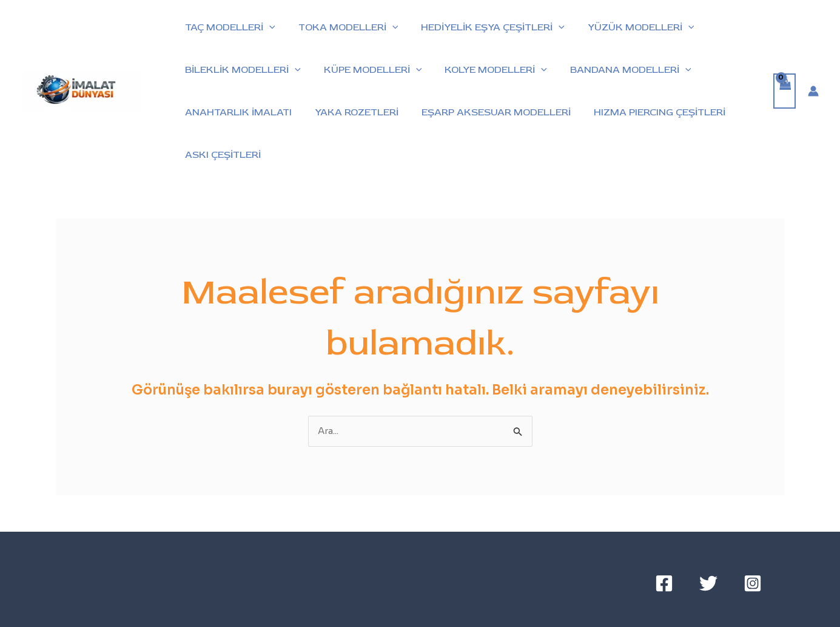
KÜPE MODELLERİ (368, 70)
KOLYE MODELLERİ (487, 70)
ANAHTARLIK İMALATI (237, 112)
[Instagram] (753, 583)
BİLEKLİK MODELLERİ (241, 70)
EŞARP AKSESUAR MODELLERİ (487, 112)
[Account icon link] (813, 91)
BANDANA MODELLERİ (618, 70)
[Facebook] (664, 583)
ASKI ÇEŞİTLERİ (221, 155)
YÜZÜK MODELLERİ (628, 27)
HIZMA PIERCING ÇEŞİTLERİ (647, 112)
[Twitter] (708, 583)
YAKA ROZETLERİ (351, 112)
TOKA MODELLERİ (343, 27)
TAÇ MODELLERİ (228, 27)
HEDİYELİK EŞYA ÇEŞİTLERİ (484, 27)
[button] (267, 27)
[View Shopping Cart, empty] (785, 91)
